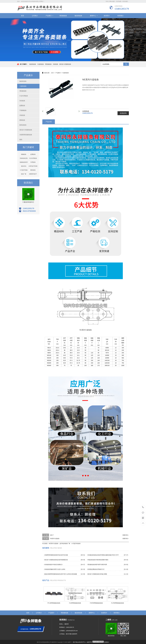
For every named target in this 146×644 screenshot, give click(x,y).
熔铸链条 (22, 120)
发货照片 (107, 16)
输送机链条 (78, 16)
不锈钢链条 (23, 110)
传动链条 (22, 101)
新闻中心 (93, 16)
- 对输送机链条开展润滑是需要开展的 (97, 560)
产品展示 (49, 16)
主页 (52, 73)
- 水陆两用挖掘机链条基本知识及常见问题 (56, 555)
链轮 (21, 140)
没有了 (52, 535)
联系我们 (120, 16)
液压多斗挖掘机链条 (65, 64)
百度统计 (107, 642)
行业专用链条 (24, 96)
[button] (72, 60)
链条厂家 (24, 174)
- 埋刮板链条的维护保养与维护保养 (97, 565)
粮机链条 (33, 170)
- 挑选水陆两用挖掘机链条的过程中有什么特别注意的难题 (60, 574)
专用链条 (33, 162)
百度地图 (119, 1)
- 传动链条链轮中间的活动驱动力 (53, 565)
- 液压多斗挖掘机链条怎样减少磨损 (97, 574)
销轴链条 (24, 154)
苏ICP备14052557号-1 (79, 642)
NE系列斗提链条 (54, 543)
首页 (23, 16)
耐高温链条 (23, 125)
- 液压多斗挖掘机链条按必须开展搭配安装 (56, 560)
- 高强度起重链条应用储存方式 (95, 569)
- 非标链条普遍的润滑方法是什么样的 (54, 569)
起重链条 (33, 154)
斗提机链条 (41, 64)
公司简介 (35, 16)
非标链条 (55, 64)
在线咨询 (123, 113)
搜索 (126, 64)
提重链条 (22, 106)
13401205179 (143, 507)
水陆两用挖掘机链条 (26, 135)
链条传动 (24, 166)
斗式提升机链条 (76, 543)
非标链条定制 (24, 158)
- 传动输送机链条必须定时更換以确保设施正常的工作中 (103, 555)
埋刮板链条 (63, 16)
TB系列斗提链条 (55, 539)
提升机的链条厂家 (65, 543)
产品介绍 (49, 122)
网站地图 (112, 1)
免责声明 (89, 642)
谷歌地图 (125, 1)
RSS (107, 1)
